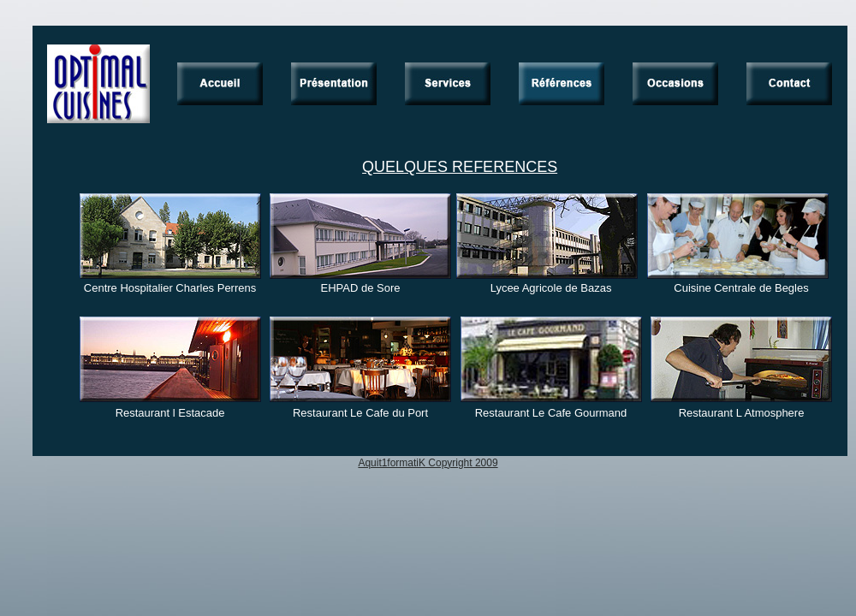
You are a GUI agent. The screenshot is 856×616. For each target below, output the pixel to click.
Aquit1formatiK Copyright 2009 (428, 463)
